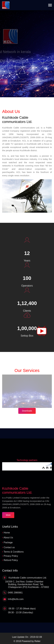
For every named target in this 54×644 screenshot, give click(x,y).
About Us (8, 538)
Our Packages (18, 82)
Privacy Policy (11, 556)
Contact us (9, 547)
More (8, 515)
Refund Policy (11, 560)
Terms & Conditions (14, 552)
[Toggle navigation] (50, 5)
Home (7, 533)
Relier (37, 641)
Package (8, 542)
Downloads (27, 411)
